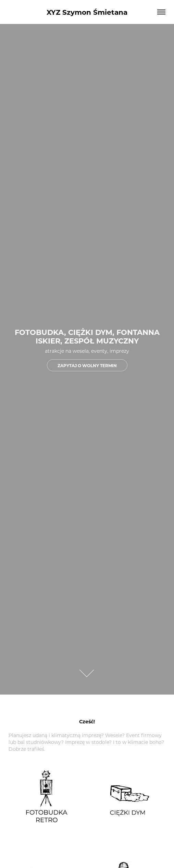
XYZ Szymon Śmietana (87, 12)
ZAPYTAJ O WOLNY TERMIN (87, 365)
